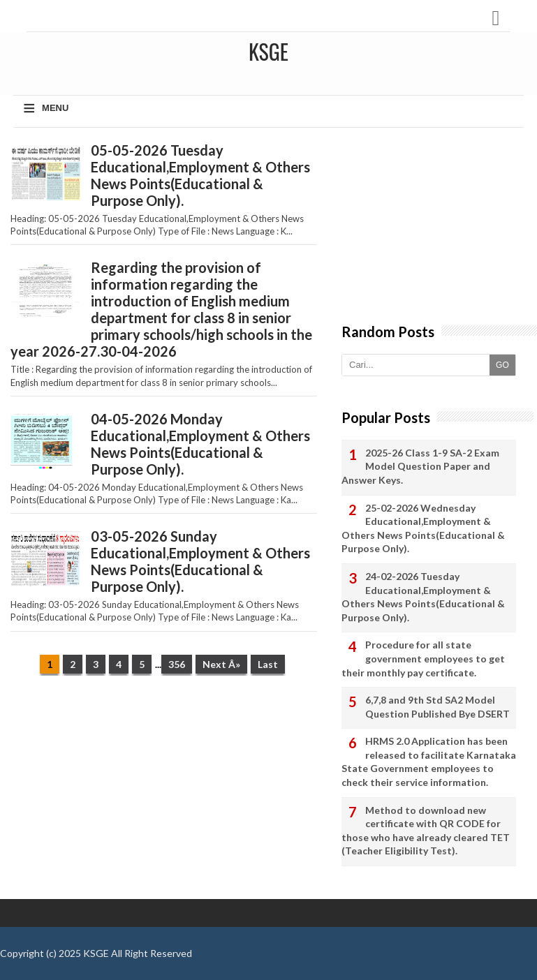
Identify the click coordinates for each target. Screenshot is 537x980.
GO (502, 365)
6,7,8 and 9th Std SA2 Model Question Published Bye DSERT (437, 707)
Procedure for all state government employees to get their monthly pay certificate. (423, 658)
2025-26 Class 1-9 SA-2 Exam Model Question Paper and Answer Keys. (420, 466)
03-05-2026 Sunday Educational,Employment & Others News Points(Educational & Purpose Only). (200, 561)
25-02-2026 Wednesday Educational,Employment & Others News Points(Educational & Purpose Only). (423, 528)
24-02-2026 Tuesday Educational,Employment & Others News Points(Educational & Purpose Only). (423, 597)
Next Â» (221, 664)
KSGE (96, 953)
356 (177, 664)
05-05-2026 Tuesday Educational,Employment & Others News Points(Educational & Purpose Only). (200, 175)
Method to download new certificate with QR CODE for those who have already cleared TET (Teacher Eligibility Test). (426, 831)
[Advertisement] (163, 794)
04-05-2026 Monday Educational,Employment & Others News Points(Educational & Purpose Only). (200, 444)
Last (268, 664)
